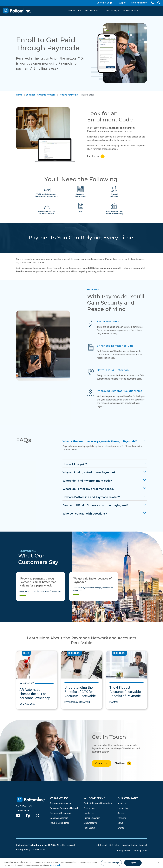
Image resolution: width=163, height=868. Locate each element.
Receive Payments (68, 95)
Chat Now (120, 763)
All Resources (131, 11)
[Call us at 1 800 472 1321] (152, 3)
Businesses (89, 808)
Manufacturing (91, 823)
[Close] (159, 863)
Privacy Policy (23, 850)
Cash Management (59, 818)
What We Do (75, 11)
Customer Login (105, 3)
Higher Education (92, 818)
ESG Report (101, 845)
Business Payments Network (41, 95)
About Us (122, 803)
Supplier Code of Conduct (134, 845)
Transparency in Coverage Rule (132, 851)
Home (19, 95)
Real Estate (89, 828)
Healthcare (89, 813)
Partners (122, 818)
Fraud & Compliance (60, 823)
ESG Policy (114, 845)
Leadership (123, 808)
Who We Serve (93, 11)
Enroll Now (93, 156)
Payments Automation (61, 803)
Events (121, 828)
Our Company (112, 11)
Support (122, 3)
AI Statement (39, 850)
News (120, 823)
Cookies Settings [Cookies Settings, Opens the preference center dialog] (111, 863)
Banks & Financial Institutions (98, 803)
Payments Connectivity (61, 813)
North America (138, 3)
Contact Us (101, 763)
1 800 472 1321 (24, 811)
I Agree (133, 863)
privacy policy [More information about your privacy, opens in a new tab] (56, 865)
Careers (121, 813)
